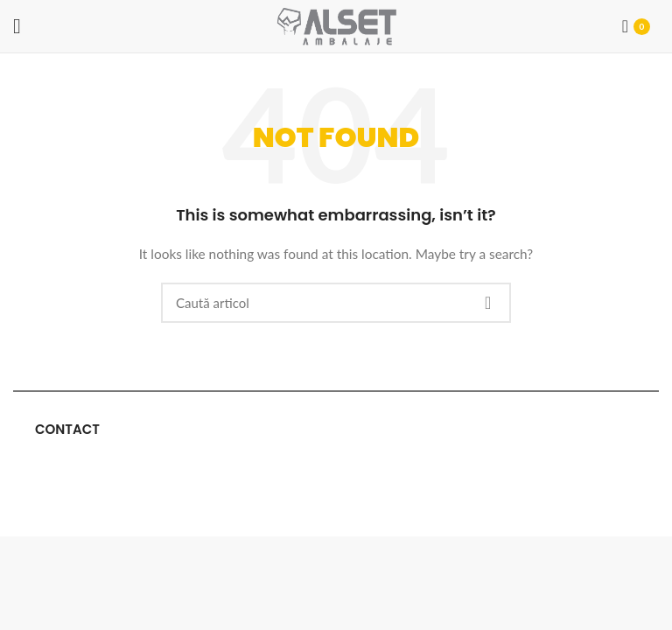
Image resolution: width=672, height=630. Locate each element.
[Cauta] (336, 303)
